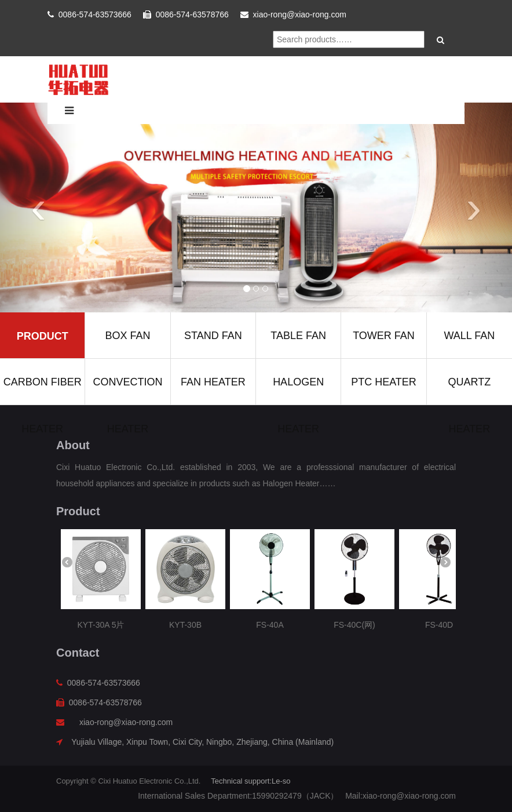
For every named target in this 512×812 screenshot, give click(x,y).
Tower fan (384, 336)
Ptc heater (384, 382)
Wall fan (469, 336)
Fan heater (213, 382)
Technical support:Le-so (250, 781)
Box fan (127, 336)
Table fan (298, 336)
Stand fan (213, 336)
